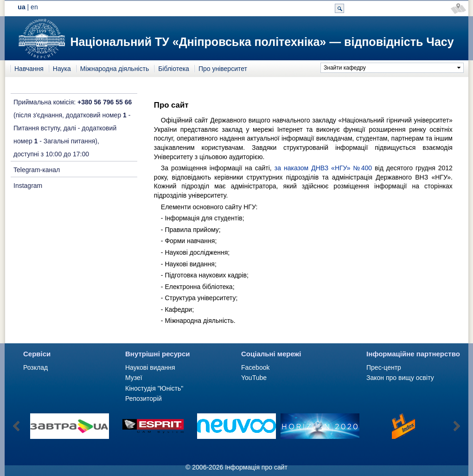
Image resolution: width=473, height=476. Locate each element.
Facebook (255, 367)
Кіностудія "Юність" (154, 388)
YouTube (254, 378)
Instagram (28, 186)
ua (21, 7)
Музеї (134, 378)
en (34, 7)
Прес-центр (384, 367)
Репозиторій (144, 399)
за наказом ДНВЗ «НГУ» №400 (323, 168)
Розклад (35, 367)
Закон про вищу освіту (400, 378)
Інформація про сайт (256, 467)
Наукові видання (150, 367)
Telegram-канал (37, 170)
